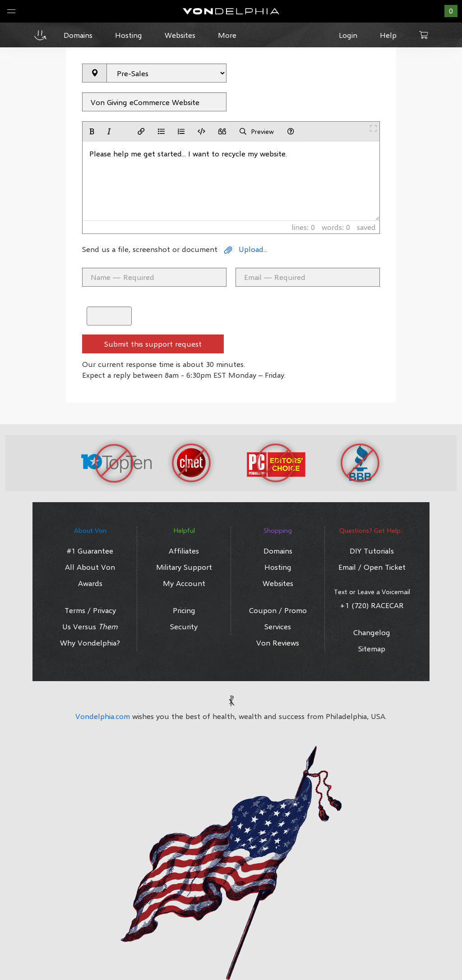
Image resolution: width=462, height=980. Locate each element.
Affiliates (184, 551)
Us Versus (90, 626)
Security (184, 626)
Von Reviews (278, 643)
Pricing (184, 610)
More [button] (227, 35)
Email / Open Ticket (372, 567)
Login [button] (348, 35)
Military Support (184, 567)
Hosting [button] (129, 35)
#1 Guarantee (90, 551)
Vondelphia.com (103, 716)
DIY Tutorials (372, 551)
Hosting (278, 567)
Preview (257, 131)
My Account (184, 583)
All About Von (90, 567)
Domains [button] (78, 35)
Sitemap (372, 648)
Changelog (372, 632)
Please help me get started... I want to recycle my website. (231, 181)
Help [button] (388, 35)
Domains (278, 551)
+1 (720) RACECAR (372, 605)
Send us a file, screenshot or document (150, 249)
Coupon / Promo (278, 610)
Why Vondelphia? (90, 643)
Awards (90, 583)
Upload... (246, 249)
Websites (278, 583)
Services (278, 626)
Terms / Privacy (90, 610)
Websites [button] (180, 35)
